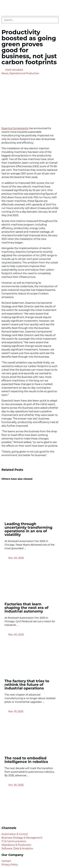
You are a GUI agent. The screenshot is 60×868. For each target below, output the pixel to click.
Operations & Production (24, 73)
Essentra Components (15, 128)
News (5, 73)
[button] (30, 16)
